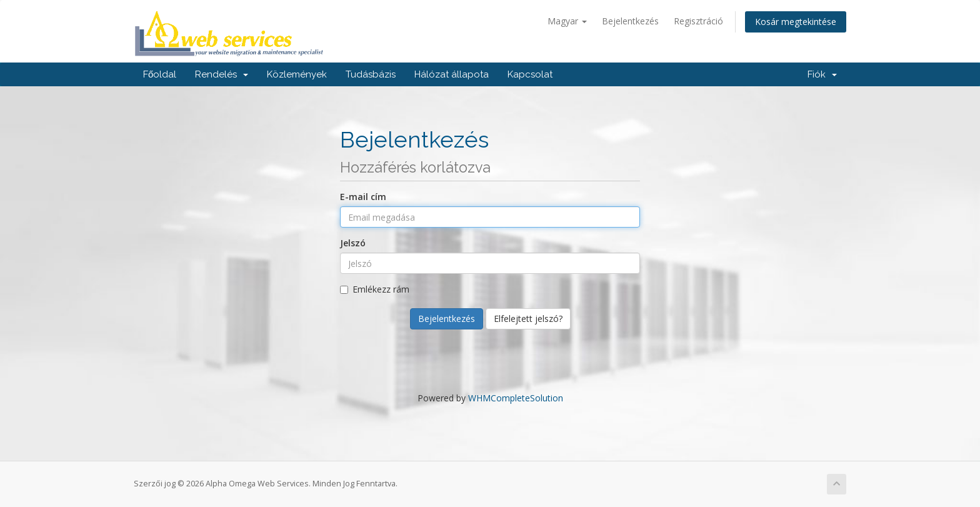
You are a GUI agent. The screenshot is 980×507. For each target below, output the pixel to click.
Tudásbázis (371, 74)
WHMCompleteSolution (516, 398)
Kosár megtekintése (796, 22)
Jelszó (353, 243)
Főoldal (160, 74)
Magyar (567, 21)
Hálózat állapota (452, 74)
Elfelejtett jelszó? (528, 319)
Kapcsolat (530, 74)
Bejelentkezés (630, 21)
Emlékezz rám (375, 289)
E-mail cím (363, 197)
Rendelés (222, 74)
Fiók (822, 74)
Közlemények (297, 74)
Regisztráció (698, 21)
